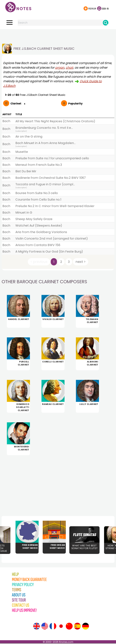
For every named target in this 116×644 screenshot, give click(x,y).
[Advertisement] (58, 35)
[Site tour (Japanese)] (61, 627)
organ (60, 68)
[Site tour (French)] (53, 627)
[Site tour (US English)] (45, 627)
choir (69, 68)
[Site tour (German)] (85, 627)
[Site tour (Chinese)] (69, 627)
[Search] (106, 23)
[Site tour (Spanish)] (77, 627)
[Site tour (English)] (37, 627)
